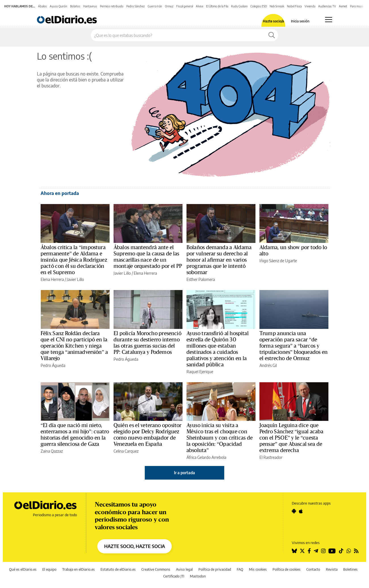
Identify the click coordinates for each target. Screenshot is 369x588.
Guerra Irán (155, 6)
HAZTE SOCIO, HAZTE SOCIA (135, 546)
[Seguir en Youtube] (332, 551)
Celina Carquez (126, 451)
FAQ (240, 569)
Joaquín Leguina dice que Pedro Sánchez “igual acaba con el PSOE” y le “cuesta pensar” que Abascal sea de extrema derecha (291, 438)
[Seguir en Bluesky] (294, 551)
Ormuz (169, 6)
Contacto (313, 569)
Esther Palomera (201, 279)
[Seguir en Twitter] (302, 551)
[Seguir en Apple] (301, 511)
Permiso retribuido (112, 6)
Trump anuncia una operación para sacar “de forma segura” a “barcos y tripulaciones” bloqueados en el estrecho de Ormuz (293, 346)
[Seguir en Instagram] (323, 551)
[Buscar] (272, 35)
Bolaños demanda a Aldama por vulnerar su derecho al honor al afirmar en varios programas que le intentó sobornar (219, 260)
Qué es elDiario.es (23, 569)
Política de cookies (287, 569)
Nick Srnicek (277, 6)
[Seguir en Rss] (356, 551)
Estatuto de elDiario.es (118, 569)
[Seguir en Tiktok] (341, 551)
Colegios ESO (259, 6)
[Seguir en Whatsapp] (349, 551)
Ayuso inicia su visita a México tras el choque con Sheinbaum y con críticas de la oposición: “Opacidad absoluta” (220, 438)
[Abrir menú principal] (329, 20)
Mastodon (198, 576)
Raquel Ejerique (200, 372)
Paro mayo (357, 6)
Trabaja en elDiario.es (78, 569)
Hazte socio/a (273, 21)
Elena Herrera (52, 279)
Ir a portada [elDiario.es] (184, 473)
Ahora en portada (60, 193)
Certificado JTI (174, 576)
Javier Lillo (75, 279)
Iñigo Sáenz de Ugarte (278, 261)
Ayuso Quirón (58, 6)
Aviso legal (184, 569)
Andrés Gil (268, 365)
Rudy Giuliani (239, 6)
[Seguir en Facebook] (309, 551)
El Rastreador (271, 457)
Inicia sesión (300, 21)
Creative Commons (156, 569)
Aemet (343, 6)
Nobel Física (294, 6)
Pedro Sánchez (136, 6)
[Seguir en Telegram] (316, 551)
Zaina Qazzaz (52, 451)
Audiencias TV (327, 6)
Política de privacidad (215, 569)
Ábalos (42, 6)
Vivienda (310, 6)
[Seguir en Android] (294, 511)
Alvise (200, 6)
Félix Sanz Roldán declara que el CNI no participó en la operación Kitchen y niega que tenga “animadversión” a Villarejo (74, 346)
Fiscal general (185, 6)
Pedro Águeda (53, 365)
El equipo (49, 569)
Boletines (350, 569)
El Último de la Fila (217, 6)
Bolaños (75, 6)
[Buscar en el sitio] (178, 35)
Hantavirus (90, 6)
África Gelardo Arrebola (206, 457)
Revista (332, 569)
